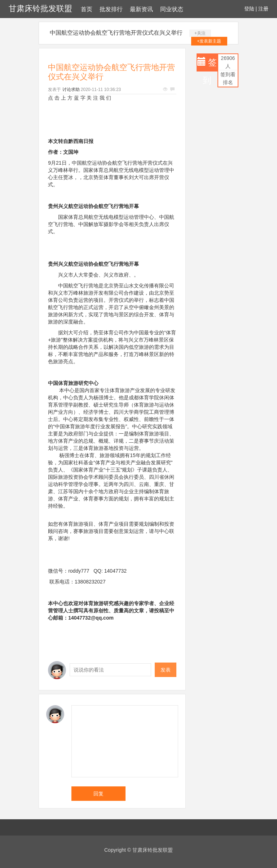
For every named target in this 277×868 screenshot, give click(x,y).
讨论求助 (71, 90)
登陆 (249, 9)
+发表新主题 (209, 41)
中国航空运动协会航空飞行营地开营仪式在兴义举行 (116, 33)
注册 (263, 9)
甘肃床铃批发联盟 (40, 8)
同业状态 (172, 9)
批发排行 (111, 9)
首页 (87, 9)
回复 (98, 794)
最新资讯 (141, 9)
